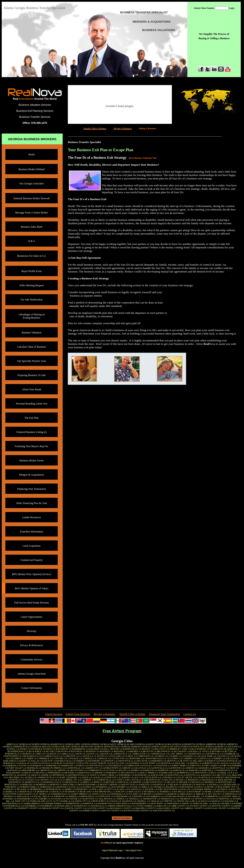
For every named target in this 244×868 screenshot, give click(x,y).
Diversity (32, 631)
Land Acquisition (32, 546)
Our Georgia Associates (32, 184)
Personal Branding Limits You (32, 404)
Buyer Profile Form (32, 271)
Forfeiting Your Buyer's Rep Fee (32, 446)
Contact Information (32, 688)
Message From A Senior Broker (32, 213)
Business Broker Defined (32, 169)
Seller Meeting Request (32, 285)
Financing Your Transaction (32, 489)
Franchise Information (32, 532)
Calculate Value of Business (31, 347)
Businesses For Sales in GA (32, 256)
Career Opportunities (32, 617)
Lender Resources (31, 517)
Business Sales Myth (31, 227)
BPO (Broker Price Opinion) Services (32, 574)
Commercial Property (32, 560)
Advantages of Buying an (31, 314)
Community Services (32, 660)
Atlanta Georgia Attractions (31, 674)
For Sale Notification (32, 300)
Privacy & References (32, 645)
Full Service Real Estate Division (32, 603)
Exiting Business (32, 318)
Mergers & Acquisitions (32, 475)
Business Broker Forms (32, 460)
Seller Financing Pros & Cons (32, 503)
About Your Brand (31, 389)
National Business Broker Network (31, 198)
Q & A (31, 241)
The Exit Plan (32, 418)
